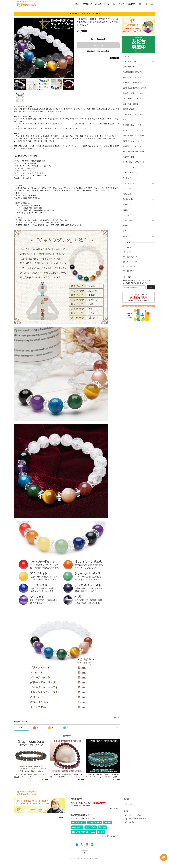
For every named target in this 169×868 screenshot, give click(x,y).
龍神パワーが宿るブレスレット (134, 93)
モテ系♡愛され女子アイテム (133, 162)
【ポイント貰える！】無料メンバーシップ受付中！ (84, 14)
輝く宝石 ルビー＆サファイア (134, 130)
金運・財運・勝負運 (130, 104)
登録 (151, 287)
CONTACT (131, 4)
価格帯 (125, 226)
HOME (77, 4)
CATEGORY (87, 4)
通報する (116, 718)
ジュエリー (127, 189)
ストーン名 (127, 205)
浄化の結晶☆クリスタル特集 (134, 136)
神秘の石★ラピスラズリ (132, 77)
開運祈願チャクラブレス (132, 146)
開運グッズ (127, 194)
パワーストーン (128, 183)
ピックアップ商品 (129, 61)
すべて (21, 728)
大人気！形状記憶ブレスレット (134, 72)
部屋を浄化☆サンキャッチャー (134, 141)
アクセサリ (127, 178)
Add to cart (98, 45)
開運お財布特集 (129, 157)
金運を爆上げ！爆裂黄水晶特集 (134, 88)
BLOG (107, 4)
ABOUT (98, 4)
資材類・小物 (128, 199)
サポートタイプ (129, 220)
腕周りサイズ (128, 236)
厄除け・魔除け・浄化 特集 (133, 99)
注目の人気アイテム (130, 67)
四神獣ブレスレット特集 (132, 125)
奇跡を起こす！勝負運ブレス (134, 83)
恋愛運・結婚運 (129, 109)
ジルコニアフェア (129, 167)
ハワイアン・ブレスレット (133, 114)
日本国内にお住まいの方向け (98, 51)
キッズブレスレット (130, 120)
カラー (125, 231)
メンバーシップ (118, 4)
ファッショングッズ (130, 173)
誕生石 (125, 210)
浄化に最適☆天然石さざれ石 (134, 152)
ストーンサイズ (128, 215)
